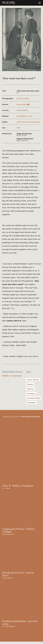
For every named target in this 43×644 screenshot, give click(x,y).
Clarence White (23, 98)
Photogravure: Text (24, 116)
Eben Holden (23, 104)
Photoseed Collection (31, 417)
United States (22, 110)
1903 (18, 128)
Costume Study (33, 398)
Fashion (30, 384)
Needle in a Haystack (12, 376)
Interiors (31, 389)
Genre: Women (33, 380)
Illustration (32, 403)
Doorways (31, 393)
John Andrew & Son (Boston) (28, 122)
